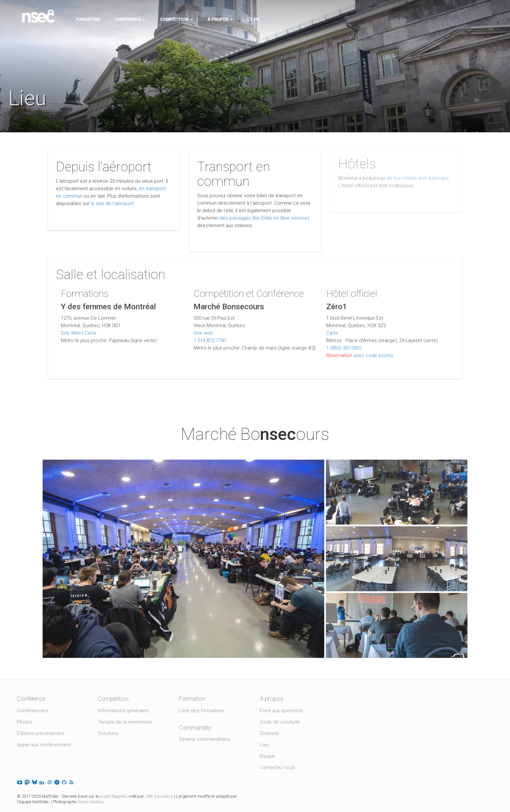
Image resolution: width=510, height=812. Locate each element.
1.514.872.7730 (210, 337)
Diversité (269, 733)
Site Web (71, 330)
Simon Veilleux (90, 802)
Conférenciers (33, 711)
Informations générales (123, 711)
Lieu (264, 745)
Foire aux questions (281, 711)
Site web (203, 330)
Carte (91, 330)
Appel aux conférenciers (44, 745)
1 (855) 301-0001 (344, 345)
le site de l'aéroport (112, 203)
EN (253, 19)
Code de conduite (280, 722)
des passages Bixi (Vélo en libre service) (264, 216)
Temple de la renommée (125, 722)
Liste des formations (202, 711)
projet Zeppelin (113, 796)
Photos (25, 722)
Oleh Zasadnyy (159, 796)
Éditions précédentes (41, 733)
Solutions (108, 733)
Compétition (176, 19)
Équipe (267, 756)
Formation (88, 19)
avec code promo (373, 352)
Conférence (130, 19)
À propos (220, 19)
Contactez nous (277, 767)
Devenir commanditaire (204, 739)
